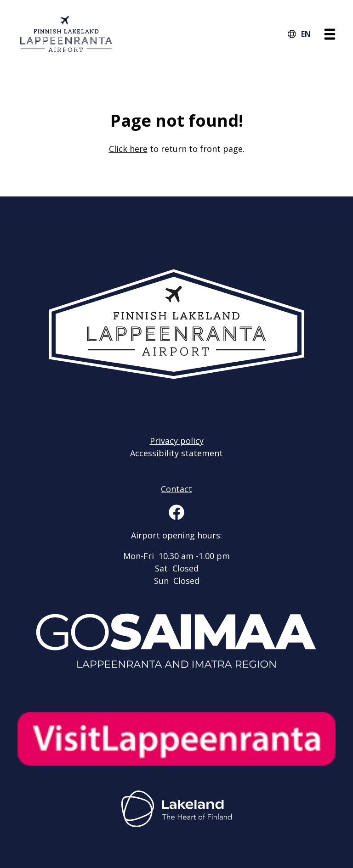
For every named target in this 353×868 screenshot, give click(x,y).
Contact (176, 489)
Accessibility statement (176, 453)
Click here (128, 149)
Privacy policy (177, 441)
